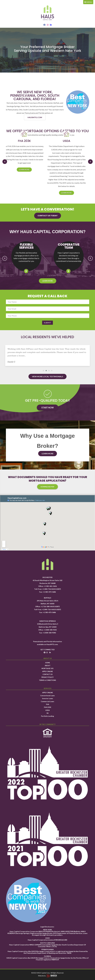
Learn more (26, 170)
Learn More (48, 281)
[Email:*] (48, 309)
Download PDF (47, 487)
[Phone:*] (48, 316)
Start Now (48, 408)
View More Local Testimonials (47, 376)
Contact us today (48, 216)
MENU (88, 2)
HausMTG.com (52, 644)
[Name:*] (48, 302)
